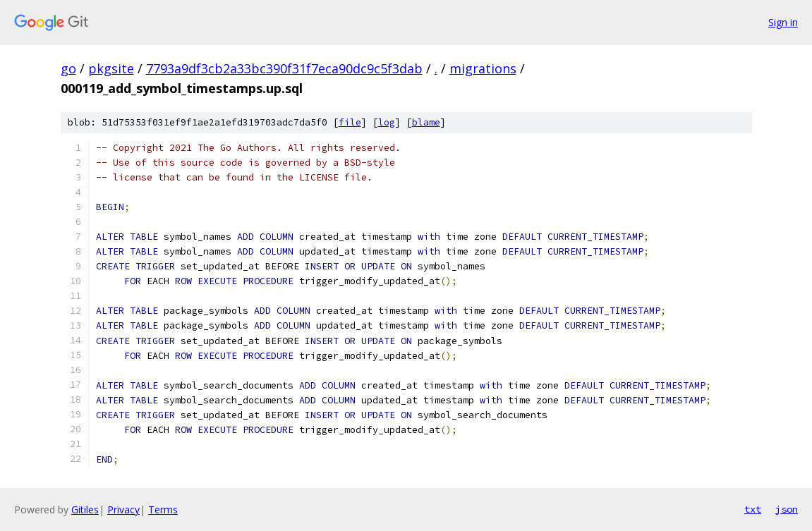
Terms (163, 509)
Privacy (123, 509)
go (68, 68)
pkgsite (111, 68)
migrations (483, 68)
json (787, 509)
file (350, 122)
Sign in (783, 22)
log (387, 122)
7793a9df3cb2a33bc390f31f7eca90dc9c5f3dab (284, 68)
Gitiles (85, 509)
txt (753, 509)
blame (426, 122)
